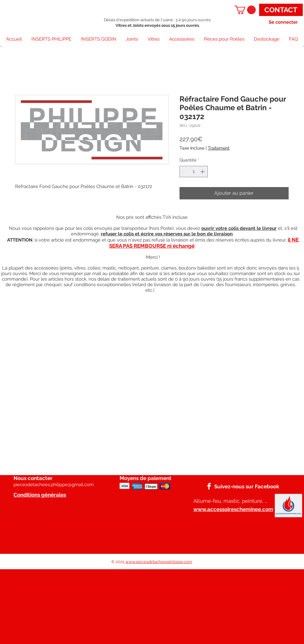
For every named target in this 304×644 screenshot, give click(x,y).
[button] (245, 10)
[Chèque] (151, 486)
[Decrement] (184, 172)
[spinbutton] (194, 172)
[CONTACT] (281, 10)
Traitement (219, 148)
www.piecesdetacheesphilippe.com (159, 562)
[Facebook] (209, 486)
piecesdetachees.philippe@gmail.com (54, 485)
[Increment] (203, 172)
